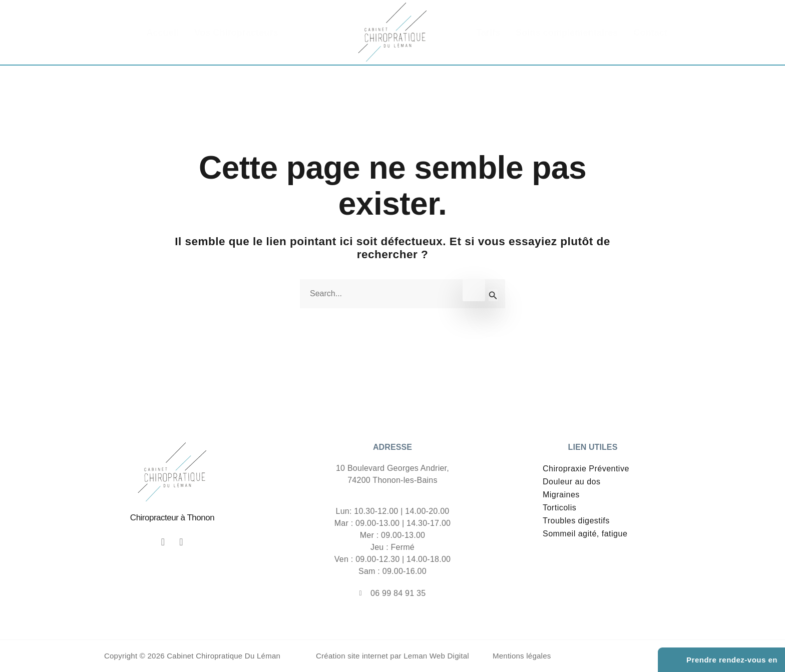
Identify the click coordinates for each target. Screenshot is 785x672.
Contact (650, 33)
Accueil (162, 33)
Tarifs (488, 33)
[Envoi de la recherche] (493, 295)
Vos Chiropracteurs (236, 33)
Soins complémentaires (567, 33)
